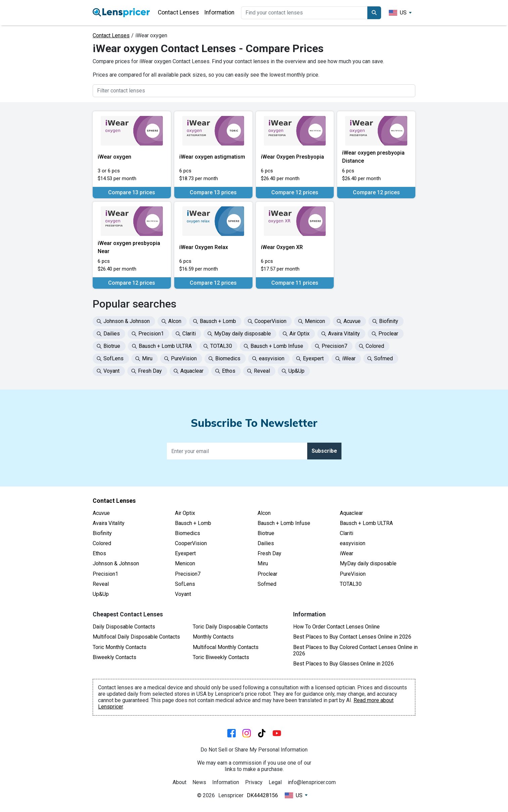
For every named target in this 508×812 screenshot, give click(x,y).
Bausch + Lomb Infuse (284, 523)
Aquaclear (351, 513)
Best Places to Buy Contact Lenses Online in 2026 (352, 637)
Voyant (183, 594)
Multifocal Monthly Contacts (226, 647)
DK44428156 (262, 795)
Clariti (347, 533)
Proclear (267, 574)
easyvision (353, 543)
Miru (263, 563)
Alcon (264, 513)
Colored (102, 543)
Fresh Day (269, 553)
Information (219, 12)
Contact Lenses (178, 12)
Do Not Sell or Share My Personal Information (254, 750)
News (199, 782)
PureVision (353, 574)
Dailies (266, 543)
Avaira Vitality (109, 523)
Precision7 (188, 574)
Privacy (254, 782)
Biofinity (102, 533)
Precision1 (105, 574)
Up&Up (101, 594)
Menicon (185, 563)
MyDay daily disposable (368, 563)
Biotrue (266, 533)
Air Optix (185, 513)
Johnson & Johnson (116, 563)
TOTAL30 (351, 584)
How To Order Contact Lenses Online (336, 627)
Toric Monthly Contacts (120, 647)
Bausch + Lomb (193, 523)
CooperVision (191, 543)
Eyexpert (185, 553)
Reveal (101, 584)
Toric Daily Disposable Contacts (230, 627)
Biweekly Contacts (114, 657)
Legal (275, 782)
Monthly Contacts (213, 637)
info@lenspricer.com (312, 782)
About (179, 782)
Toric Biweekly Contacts (221, 657)
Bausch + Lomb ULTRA (366, 523)
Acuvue (101, 513)
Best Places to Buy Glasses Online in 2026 (343, 664)
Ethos (99, 553)
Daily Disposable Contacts (124, 627)
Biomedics (188, 533)
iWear (347, 553)
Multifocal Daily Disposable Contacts (136, 637)
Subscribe (324, 451)
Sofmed (267, 584)
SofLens (185, 584)
